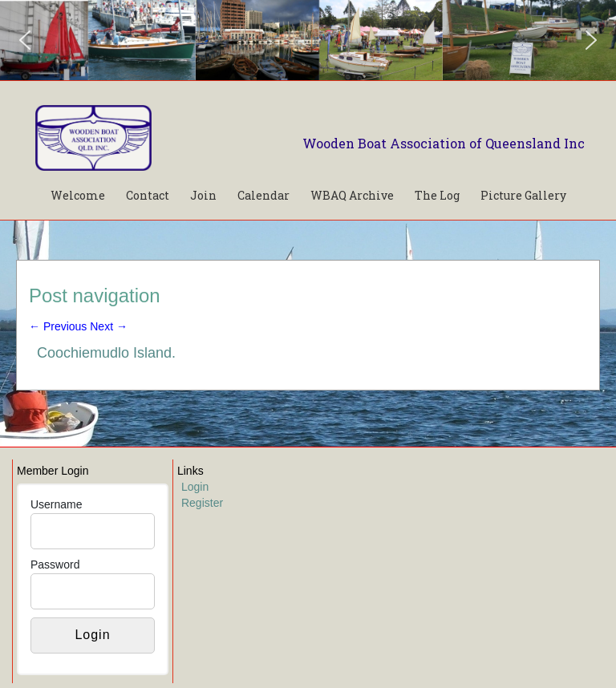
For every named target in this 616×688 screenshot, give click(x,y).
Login (195, 487)
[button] (25, 40)
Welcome (78, 195)
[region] (308, 40)
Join (203, 195)
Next (109, 326)
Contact (148, 195)
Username (57, 504)
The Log (437, 195)
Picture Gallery (523, 195)
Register (202, 503)
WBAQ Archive (352, 195)
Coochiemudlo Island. (106, 353)
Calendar (263, 195)
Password (55, 565)
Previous (58, 326)
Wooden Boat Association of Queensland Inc (444, 143)
